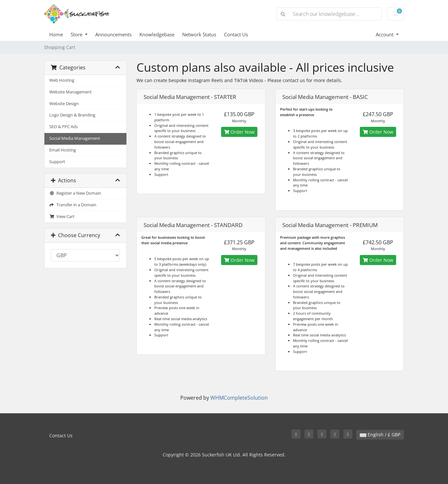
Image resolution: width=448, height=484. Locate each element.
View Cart (62, 217)
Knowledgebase (157, 34)
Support (57, 162)
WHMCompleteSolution (239, 398)
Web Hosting (62, 80)
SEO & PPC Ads (64, 127)
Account (385, 34)
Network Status (199, 34)
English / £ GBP (380, 435)
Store (77, 34)
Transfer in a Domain (73, 205)
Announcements (113, 34)
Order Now (239, 132)
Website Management (71, 92)
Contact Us (236, 34)
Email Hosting (63, 150)
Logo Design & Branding (72, 115)
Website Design (64, 104)
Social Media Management (75, 138)
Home (56, 34)
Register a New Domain (75, 193)
